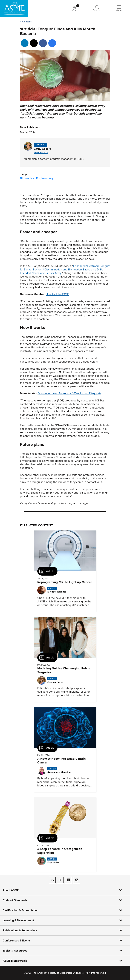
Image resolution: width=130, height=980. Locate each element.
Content (27, 22)
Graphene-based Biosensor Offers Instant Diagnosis (69, 393)
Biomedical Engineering (36, 178)
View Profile (41, 153)
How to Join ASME (57, 294)
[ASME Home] (14, 8)
